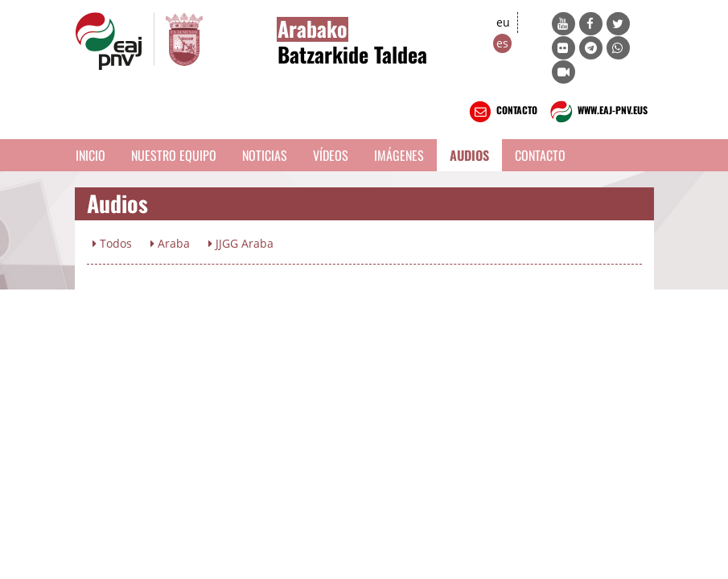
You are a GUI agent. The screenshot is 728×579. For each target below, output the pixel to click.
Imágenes (399, 155)
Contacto (540, 155)
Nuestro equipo (174, 155)
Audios (469, 155)
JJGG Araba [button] (241, 243)
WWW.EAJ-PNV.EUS (597, 112)
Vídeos (331, 155)
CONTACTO (502, 112)
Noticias (265, 155)
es (502, 43)
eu (503, 22)
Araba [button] (170, 243)
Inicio (90, 155)
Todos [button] (112, 243)
